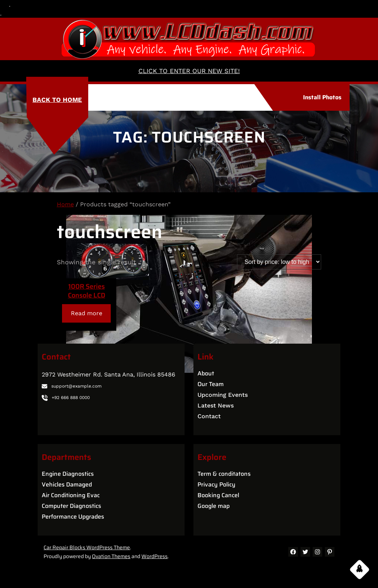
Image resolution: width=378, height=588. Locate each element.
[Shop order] (279, 262)
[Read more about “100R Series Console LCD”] (86, 313)
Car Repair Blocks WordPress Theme (87, 547)
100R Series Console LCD (87, 291)
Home (65, 204)
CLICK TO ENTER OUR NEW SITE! (189, 71)
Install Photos (322, 97)
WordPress (154, 556)
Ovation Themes (111, 556)
